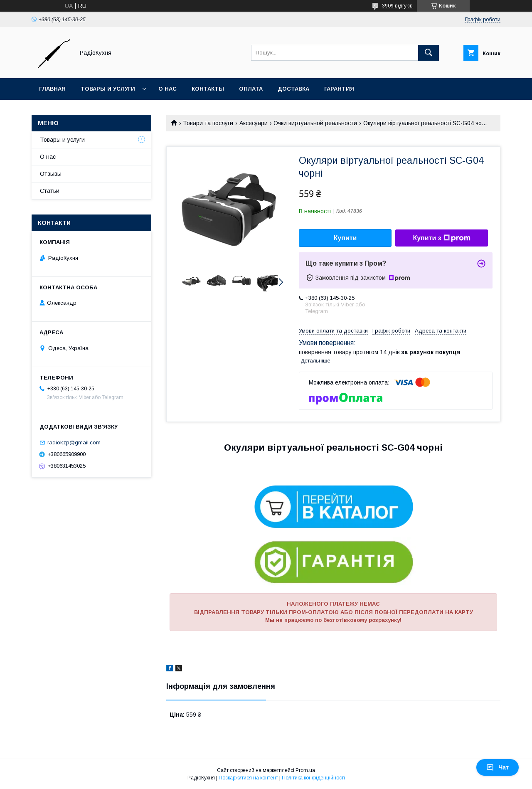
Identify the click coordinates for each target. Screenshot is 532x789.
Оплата (251, 89)
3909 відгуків (397, 6)
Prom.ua (305, 770)
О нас (167, 89)
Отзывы (51, 174)
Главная (52, 89)
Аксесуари (254, 123)
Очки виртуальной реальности (315, 123)
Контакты (208, 89)
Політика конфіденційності (313, 778)
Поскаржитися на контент (248, 778)
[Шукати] (429, 53)
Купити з (441, 238)
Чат (498, 767)
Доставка (293, 89)
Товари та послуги (208, 123)
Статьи (50, 191)
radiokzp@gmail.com (74, 443)
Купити (345, 238)
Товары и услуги (108, 89)
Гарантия (339, 89)
